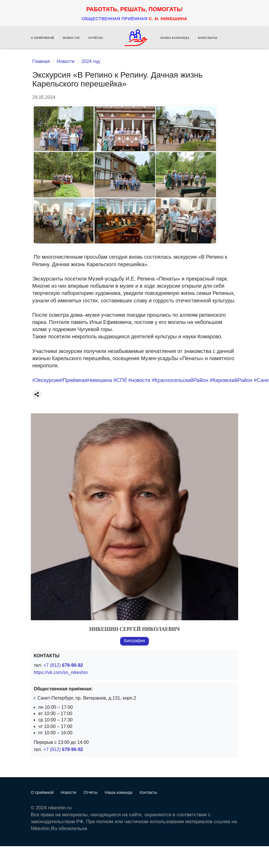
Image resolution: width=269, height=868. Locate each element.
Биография (134, 641)
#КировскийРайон (231, 380)
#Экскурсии (46, 380)
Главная (41, 61)
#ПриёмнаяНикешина (86, 380)
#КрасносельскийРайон (180, 380)
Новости (71, 38)
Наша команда (175, 38)
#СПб (120, 380)
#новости (139, 380)
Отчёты (95, 38)
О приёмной (42, 38)
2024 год (91, 61)
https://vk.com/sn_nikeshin (61, 672)
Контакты (208, 38)
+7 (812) (63, 665)
